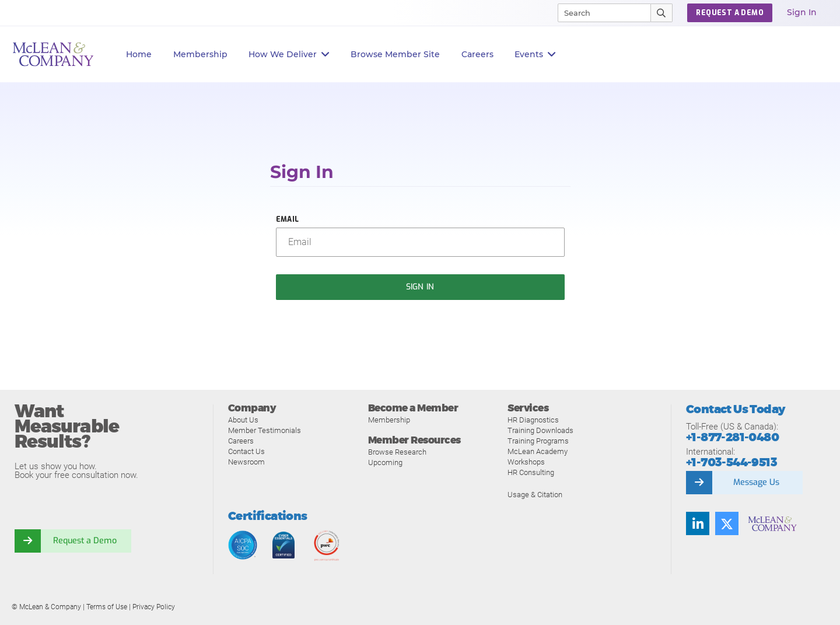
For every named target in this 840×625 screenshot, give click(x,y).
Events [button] (535, 55)
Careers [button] (477, 54)
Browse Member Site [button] (395, 54)
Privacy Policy (154, 607)
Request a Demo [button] (730, 13)
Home (139, 54)
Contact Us (246, 451)
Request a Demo (85, 541)
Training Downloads (540, 430)
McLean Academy (538, 451)
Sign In (802, 12)
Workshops (526, 462)
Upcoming (385, 462)
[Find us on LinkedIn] (698, 523)
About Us (243, 420)
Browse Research (397, 452)
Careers (241, 441)
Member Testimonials (265, 430)
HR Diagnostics (533, 420)
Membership (200, 54)
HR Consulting (531, 472)
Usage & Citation (535, 495)
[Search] (599, 13)
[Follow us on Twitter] (727, 523)
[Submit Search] (662, 13)
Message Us (756, 483)
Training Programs (538, 441)
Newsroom (246, 462)
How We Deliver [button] (289, 55)
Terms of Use (107, 607)
